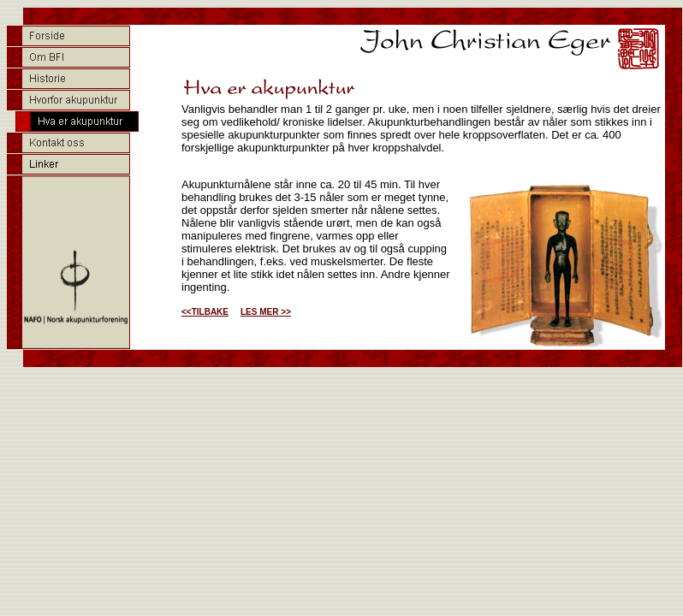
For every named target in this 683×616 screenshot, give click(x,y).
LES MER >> (266, 312)
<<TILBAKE (205, 312)
